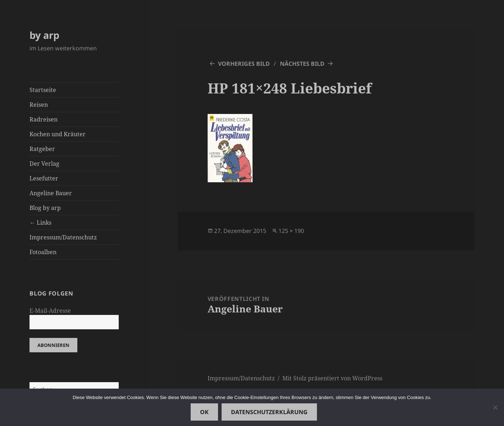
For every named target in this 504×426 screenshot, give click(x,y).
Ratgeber (42, 149)
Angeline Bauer (51, 193)
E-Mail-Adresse (50, 311)
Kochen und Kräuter (58, 134)
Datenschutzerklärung (269, 412)
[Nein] (495, 407)
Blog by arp (45, 208)
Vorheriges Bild (244, 64)
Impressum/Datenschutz (63, 237)
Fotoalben (43, 252)
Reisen (39, 105)
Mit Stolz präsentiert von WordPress (332, 378)
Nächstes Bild (302, 64)
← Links (40, 223)
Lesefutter (44, 178)
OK (204, 412)
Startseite (43, 90)
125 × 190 (291, 231)
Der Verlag (44, 164)
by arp (44, 35)
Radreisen (44, 119)
